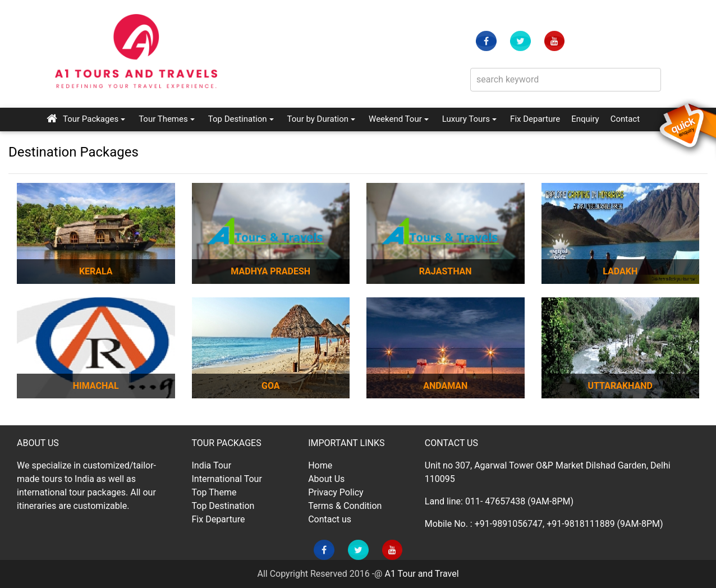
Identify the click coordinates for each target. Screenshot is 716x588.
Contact (625, 118)
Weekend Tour (395, 119)
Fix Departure (535, 119)
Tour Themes (163, 119)
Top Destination (238, 119)
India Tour (212, 465)
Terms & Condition (345, 506)
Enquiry (585, 118)
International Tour (227, 479)
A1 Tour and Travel (421, 574)
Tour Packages (91, 119)
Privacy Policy (336, 492)
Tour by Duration (318, 119)
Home (320, 465)
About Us (326, 479)
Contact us (330, 519)
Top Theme (214, 492)
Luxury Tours (466, 119)
